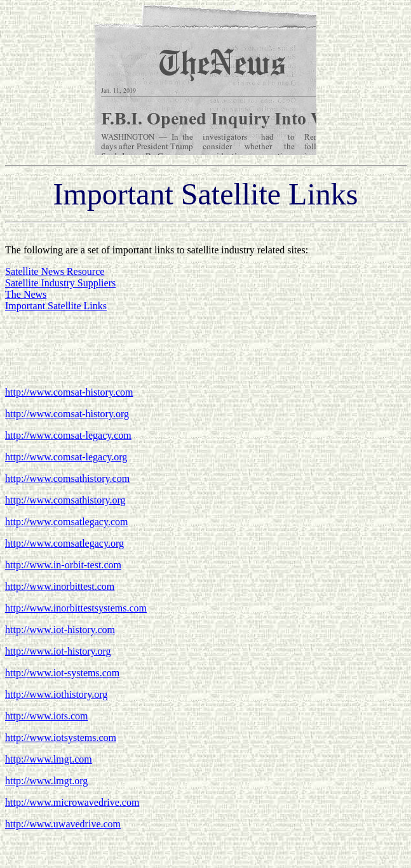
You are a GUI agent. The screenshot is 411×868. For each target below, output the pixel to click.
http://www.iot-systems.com (62, 673)
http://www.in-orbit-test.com (63, 565)
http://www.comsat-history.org (67, 414)
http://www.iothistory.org (56, 694)
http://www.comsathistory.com (67, 478)
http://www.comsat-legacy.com (68, 435)
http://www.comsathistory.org (65, 500)
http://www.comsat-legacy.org (66, 457)
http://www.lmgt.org (46, 781)
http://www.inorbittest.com (60, 586)
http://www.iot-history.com (60, 630)
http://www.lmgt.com (49, 759)
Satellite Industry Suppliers (60, 283)
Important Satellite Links (56, 306)
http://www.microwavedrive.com (72, 802)
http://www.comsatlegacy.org (64, 543)
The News (26, 294)
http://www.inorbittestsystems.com (76, 608)
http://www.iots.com (47, 716)
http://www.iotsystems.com (61, 738)
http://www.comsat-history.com (69, 392)
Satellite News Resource (55, 271)
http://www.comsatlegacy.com (66, 522)
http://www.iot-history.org (58, 651)
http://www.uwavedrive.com (63, 824)
